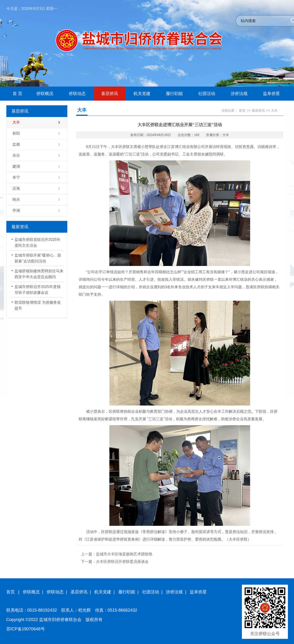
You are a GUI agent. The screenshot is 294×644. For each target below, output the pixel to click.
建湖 (16, 166)
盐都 (16, 144)
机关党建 (103, 592)
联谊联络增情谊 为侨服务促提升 (38, 305)
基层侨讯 (258, 110)
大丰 (16, 122)
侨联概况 (31, 592)
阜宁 (16, 177)
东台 (16, 155)
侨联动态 (55, 592)
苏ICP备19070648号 (26, 629)
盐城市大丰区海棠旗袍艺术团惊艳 (124, 554)
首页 (242, 110)
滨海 (16, 188)
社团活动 (151, 592)
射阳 (16, 133)
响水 (16, 199)
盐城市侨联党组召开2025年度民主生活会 (38, 242)
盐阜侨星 (198, 592)
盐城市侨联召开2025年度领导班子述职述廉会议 (38, 290)
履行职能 (127, 592)
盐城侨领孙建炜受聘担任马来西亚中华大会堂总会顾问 (39, 274)
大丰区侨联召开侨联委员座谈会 (122, 562)
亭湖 (16, 210)
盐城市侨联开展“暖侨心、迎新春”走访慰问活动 (38, 258)
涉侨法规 (174, 592)
